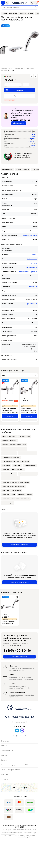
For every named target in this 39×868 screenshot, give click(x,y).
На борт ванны (32, 259)
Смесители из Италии (9, 474)
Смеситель (31, 142)
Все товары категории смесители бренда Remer (22, 157)
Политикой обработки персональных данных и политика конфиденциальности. (19, 833)
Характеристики (8, 169)
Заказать (14, 90)
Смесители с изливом (25, 495)
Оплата (4, 760)
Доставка (5, 755)
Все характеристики (11, 150)
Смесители (17, 466)
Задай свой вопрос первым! (19, 582)
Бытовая (34, 263)
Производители (7, 751)
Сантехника (6, 466)
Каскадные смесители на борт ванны (14, 445)
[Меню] (3, 3)
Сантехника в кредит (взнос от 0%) (15, 765)
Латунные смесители (9, 453)
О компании (5, 741)
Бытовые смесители (9, 436)
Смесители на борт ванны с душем (13, 486)
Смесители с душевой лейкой (12, 490)
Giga (33, 137)
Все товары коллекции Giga (23, 154)
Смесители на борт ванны (11, 478)
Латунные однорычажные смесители (14, 449)
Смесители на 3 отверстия (28, 474)
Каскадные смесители (9, 441)
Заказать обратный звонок (19, 657)
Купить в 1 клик (20, 96)
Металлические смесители (28, 453)
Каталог (4, 746)
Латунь (34, 255)
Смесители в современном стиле (13, 470)
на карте (24, 788)
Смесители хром (8, 503)
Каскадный (33, 287)
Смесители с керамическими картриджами (16, 499)
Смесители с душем (9, 495)
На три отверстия (31, 304)
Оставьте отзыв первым (19, 545)
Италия (33, 138)
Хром (33, 145)
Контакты (5, 779)
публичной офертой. (24, 837)
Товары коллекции (23, 169)
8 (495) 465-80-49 (20, 120)
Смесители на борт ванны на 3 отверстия (16, 482)
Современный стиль (30, 235)
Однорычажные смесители (11, 457)
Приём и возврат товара (10, 770)
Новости (4, 775)
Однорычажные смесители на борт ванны (16, 461)
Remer (33, 135)
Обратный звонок (19, 123)
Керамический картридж (28, 272)
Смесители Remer (30, 466)
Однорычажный (31, 268)
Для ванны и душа (24, 436)
